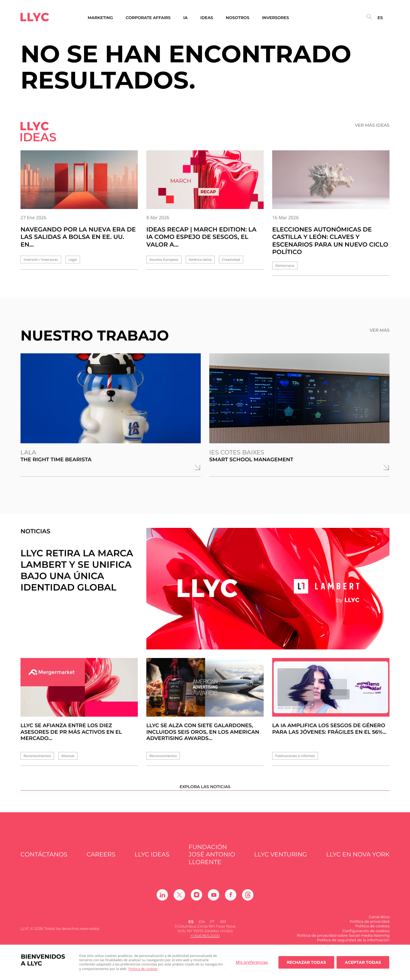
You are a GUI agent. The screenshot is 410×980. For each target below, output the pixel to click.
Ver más (380, 330)
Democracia (285, 265)
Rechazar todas (306, 962)
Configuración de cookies (366, 940)
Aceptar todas (363, 962)
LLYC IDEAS (152, 864)
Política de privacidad (370, 931)
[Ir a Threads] (248, 904)
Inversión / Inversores (41, 260)
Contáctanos (44, 864)
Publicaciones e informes (295, 756)
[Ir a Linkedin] (162, 904)
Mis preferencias (252, 962)
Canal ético (379, 926)
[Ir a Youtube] (214, 904)
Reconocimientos (37, 756)
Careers (101, 864)
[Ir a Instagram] (196, 904)
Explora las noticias (205, 795)
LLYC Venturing (281, 864)
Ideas (207, 18)
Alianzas (68, 756)
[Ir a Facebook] (231, 904)
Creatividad (231, 260)
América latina (200, 260)
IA (185, 18)
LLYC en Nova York (358, 864)
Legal (73, 260)
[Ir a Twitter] (179, 904)
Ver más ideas (372, 125)
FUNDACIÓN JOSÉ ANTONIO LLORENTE (212, 864)
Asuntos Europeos (164, 260)
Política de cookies (143, 969)
